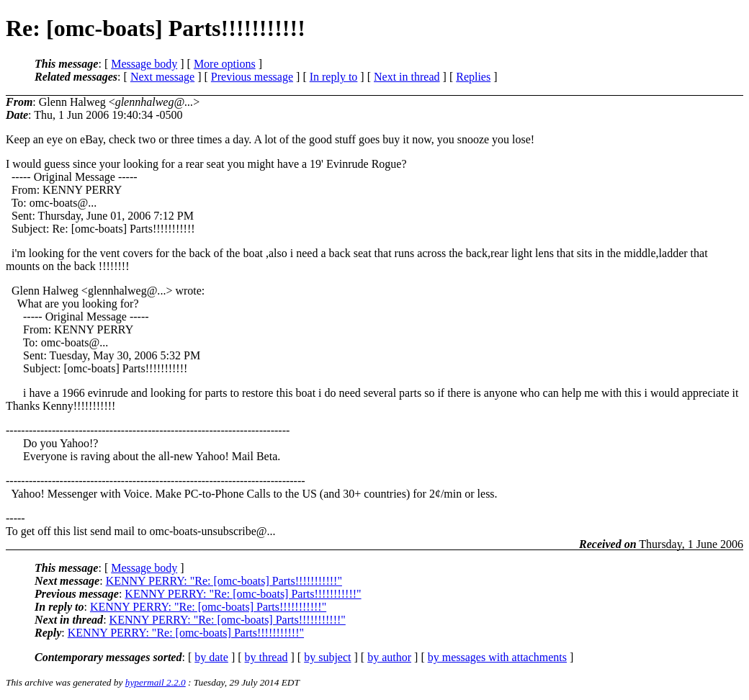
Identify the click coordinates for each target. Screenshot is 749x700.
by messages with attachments (497, 657)
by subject (327, 657)
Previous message (252, 77)
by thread (266, 657)
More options (225, 64)
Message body (144, 64)
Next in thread (407, 77)
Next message (162, 77)
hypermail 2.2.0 (156, 682)
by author (389, 657)
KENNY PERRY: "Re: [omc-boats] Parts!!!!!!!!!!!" (224, 581)
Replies (473, 77)
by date (211, 657)
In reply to (334, 77)
